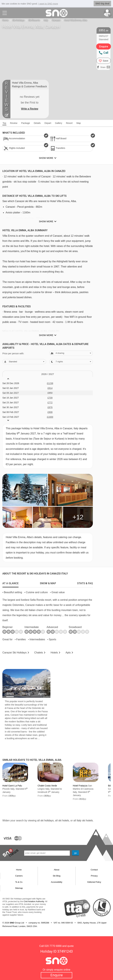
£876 (50, 407)
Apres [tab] (42, 694)
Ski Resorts (34, 20)
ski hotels (64, 820)
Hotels (54, 653)
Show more (46, 221)
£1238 (50, 383)
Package (25, 123)
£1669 (50, 417)
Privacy (94, 876)
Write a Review (30, 109)
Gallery (59, 123)
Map (79, 123)
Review (14, 123)
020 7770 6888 (53, 946)
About (57, 870)
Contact (94, 870)
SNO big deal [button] (102, 4)
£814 (50, 388)
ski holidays (47, 820)
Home (5, 20)
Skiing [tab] (26, 694)
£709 (50, 398)
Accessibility (57, 882)
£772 (50, 403)
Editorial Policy (94, 882)
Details (37, 123)
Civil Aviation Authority (34, 901)
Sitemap (19, 888)
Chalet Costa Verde (47, 786)
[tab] (10, 583)
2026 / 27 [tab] (48, 374)
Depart (48, 123)
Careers (19, 876)
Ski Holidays (18, 20)
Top (4, 123)
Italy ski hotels (85, 820)
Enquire (57, 975)
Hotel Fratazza (80, 786)
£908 (50, 412)
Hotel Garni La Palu (12, 786)
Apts (68, 653)
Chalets (39, 653)
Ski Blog (57, 876)
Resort (69, 123)
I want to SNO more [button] (48, 4)
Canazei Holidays (14, 653)
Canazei (56, 20)
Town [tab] (10, 694)
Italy (46, 20)
